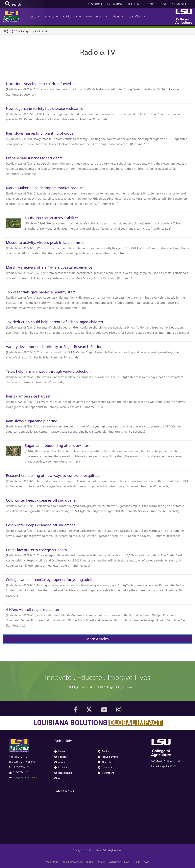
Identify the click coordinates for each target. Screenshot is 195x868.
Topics (34, 16)
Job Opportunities (72, 862)
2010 (17, 31)
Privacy (101, 862)
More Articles (97, 639)
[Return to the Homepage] (5, 31)
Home (60, 751)
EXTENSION (115, 4)
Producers (62, 767)
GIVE (164, 4)
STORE (151, 4)
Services (51, 16)
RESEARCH (95, 4)
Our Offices (137, 16)
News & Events (97, 16)
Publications (72, 16)
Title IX (136, 862)
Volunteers (106, 773)
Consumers (106, 767)
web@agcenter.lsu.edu (26, 777)
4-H (58, 778)
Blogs (90, 862)
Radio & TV (41, 31)
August (27, 31)
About (118, 16)
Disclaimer (115, 862)
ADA (146, 862)
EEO (127, 862)
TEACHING (134, 4)
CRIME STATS (181, 4)
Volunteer (52, 862)
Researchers (63, 773)
